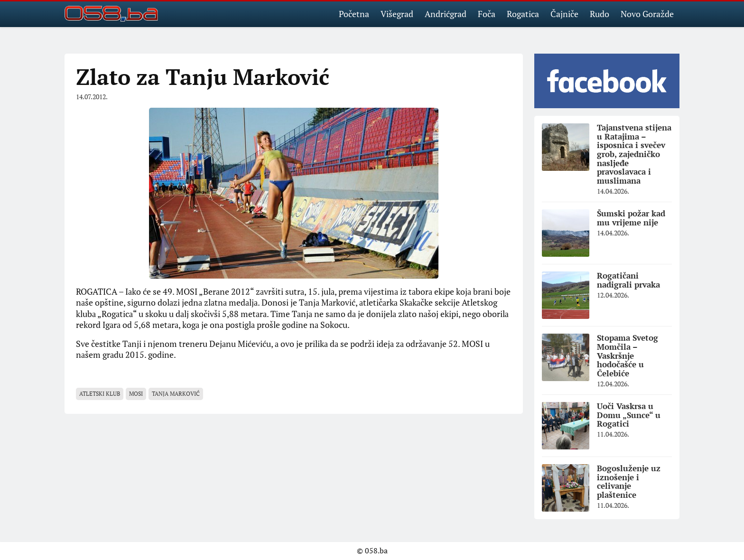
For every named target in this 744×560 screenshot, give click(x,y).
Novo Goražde (647, 14)
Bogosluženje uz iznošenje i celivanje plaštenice (629, 481)
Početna (354, 14)
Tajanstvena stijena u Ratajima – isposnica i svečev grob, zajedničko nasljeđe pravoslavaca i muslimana (634, 154)
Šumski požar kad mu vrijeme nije (631, 218)
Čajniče (564, 14)
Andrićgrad (446, 14)
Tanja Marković (176, 394)
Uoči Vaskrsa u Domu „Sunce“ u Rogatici (629, 415)
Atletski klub (100, 394)
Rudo (600, 14)
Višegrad (397, 14)
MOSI (136, 394)
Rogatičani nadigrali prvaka (628, 280)
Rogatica (523, 14)
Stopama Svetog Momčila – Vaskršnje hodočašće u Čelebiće (628, 355)
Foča (487, 14)
